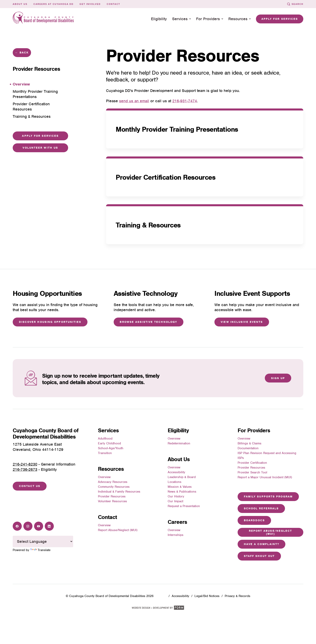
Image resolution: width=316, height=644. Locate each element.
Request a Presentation (184, 506)
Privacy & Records (238, 596)
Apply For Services (40, 136)
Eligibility (159, 19)
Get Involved (90, 4)
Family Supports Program (268, 497)
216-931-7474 (185, 101)
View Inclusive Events (242, 322)
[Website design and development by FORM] (158, 609)
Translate (40, 550)
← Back (22, 53)
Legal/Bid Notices (207, 596)
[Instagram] (28, 526)
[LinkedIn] (49, 526)
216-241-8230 (25, 464)
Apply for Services (280, 19)
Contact (113, 4)
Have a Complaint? (262, 544)
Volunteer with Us (40, 148)
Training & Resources (148, 225)
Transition (105, 453)
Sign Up (278, 378)
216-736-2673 (25, 469)
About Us (20, 4)
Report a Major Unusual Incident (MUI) (265, 477)
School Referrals (261, 508)
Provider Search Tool (252, 472)
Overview (104, 477)
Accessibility (176, 472)
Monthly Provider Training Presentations (177, 129)
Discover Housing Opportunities (50, 322)
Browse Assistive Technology (148, 322)
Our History (176, 496)
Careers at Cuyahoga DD (54, 4)
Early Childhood (109, 443)
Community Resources (114, 487)
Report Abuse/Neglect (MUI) (118, 530)
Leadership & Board (182, 477)
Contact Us (30, 486)
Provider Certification (252, 463)
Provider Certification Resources (165, 177)
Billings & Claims (249, 443)
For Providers (210, 19)
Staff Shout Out (259, 556)
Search (295, 4)
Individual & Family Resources (119, 492)
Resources (240, 19)
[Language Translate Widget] (43, 541)
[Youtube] (39, 526)
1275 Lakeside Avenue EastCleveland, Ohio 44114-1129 (38, 447)
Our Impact (175, 501)
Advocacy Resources (113, 482)
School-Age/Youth (111, 448)
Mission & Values (180, 487)
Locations (175, 482)
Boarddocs (254, 520)
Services (181, 19)
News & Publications (182, 492)
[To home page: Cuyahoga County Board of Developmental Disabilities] (43, 19)
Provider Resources (112, 496)
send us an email (134, 101)
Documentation (248, 448)
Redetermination (179, 443)
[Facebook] (17, 526)
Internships (176, 535)
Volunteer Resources (112, 501)
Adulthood (105, 439)
